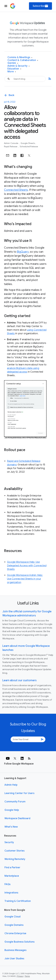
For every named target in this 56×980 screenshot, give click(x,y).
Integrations (11, 893)
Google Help (12, 810)
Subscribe (41, 6)
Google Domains (14, 925)
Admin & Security (19, 66)
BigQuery (23, 252)
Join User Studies (14, 959)
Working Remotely (15, 859)
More (12, 72)
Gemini (13, 63)
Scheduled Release (29, 147)
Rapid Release (11, 147)
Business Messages (15, 950)
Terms (27, 976)
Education (14, 69)
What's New (11, 827)
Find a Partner (12, 868)
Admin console (11, 143)
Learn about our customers (19, 680)
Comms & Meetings (20, 57)
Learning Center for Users (19, 793)
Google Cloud (12, 917)
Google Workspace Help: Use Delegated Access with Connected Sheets (27, 566)
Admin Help (11, 785)
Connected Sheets (16, 190)
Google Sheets (28, 143)
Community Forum (15, 802)
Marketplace (12, 876)
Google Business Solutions (19, 942)
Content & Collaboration (23, 60)
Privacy (20, 976)
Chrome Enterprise (15, 933)
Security (9, 842)
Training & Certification (18, 901)
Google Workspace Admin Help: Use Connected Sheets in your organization (25, 579)
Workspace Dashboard (17, 818)
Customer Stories (14, 851)
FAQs (7, 884)
